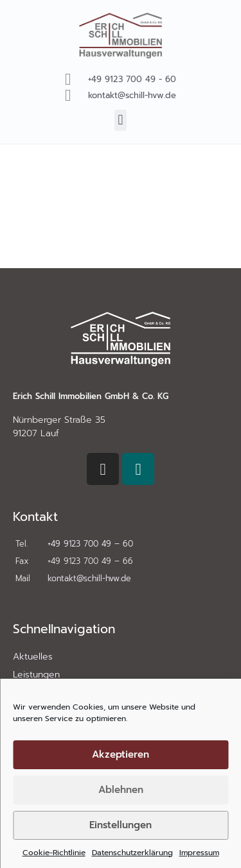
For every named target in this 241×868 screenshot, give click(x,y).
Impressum (199, 853)
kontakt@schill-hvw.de (89, 578)
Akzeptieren (121, 754)
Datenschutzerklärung (132, 853)
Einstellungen (121, 825)
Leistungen (36, 675)
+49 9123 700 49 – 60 (90, 544)
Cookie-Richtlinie (54, 853)
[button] (121, 120)
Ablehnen (121, 790)
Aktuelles (33, 657)
